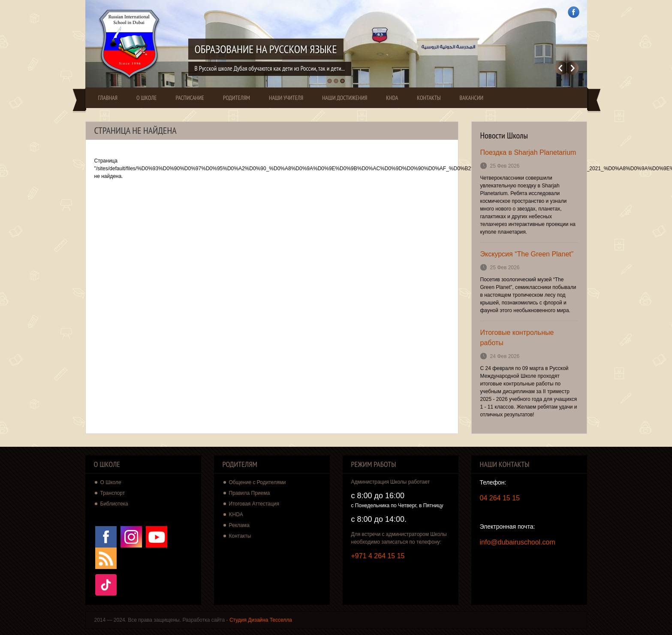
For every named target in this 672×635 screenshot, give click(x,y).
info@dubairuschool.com (518, 542)
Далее (573, 68)
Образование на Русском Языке (266, 49)
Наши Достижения (345, 98)
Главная (108, 98)
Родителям (237, 98)
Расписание (190, 98)
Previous (561, 68)
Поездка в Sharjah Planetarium (528, 152)
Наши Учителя (286, 98)
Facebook (574, 12)
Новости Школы (504, 135)
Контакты (429, 98)
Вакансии (472, 98)
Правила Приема (250, 493)
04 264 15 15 (500, 498)
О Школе (147, 98)
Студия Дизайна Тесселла (261, 620)
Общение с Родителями (258, 482)
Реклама (239, 525)
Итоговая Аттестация (254, 504)
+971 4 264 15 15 (378, 556)
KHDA (392, 98)
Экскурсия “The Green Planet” (527, 254)
